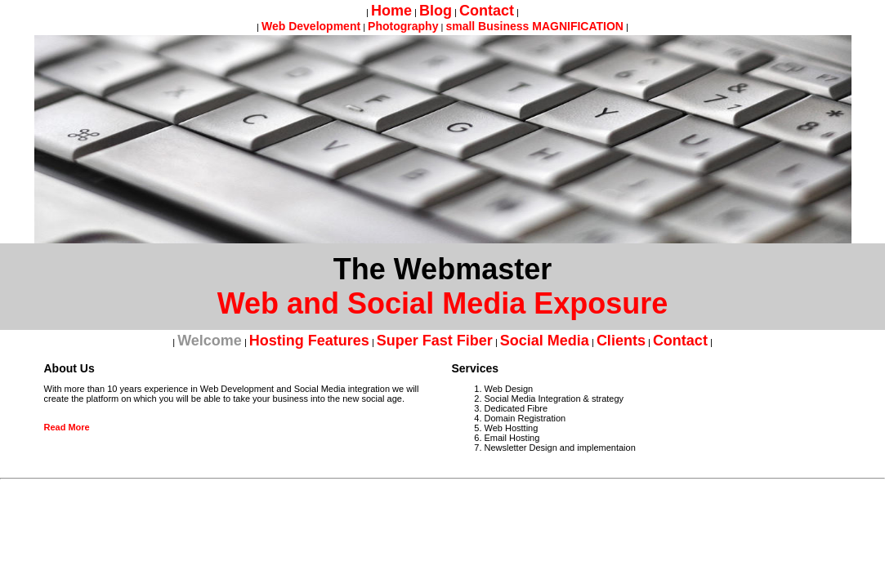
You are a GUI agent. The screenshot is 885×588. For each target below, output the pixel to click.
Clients (621, 341)
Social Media (545, 341)
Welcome (210, 341)
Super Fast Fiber (435, 341)
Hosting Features (309, 341)
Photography (403, 26)
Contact (487, 11)
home (391, 11)
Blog (436, 11)
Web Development (311, 26)
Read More (67, 427)
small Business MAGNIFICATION (534, 26)
